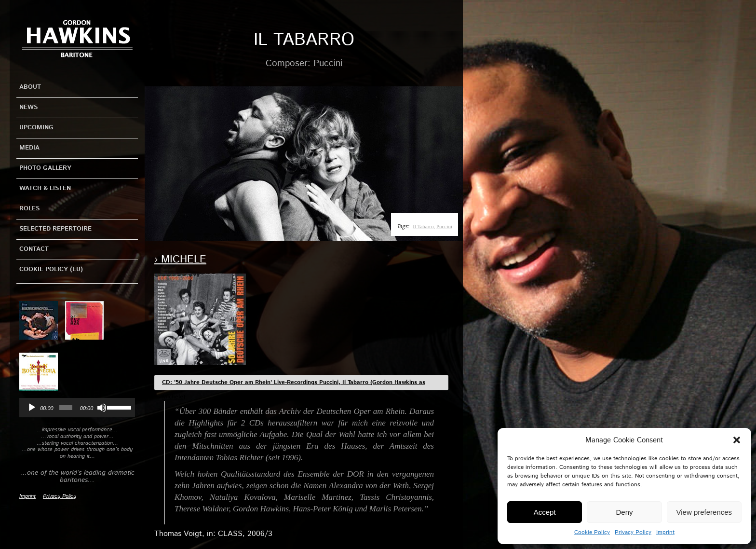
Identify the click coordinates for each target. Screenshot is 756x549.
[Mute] (102, 408)
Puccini (444, 226)
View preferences (704, 512)
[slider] (66, 408)
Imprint (665, 532)
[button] (737, 440)
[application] (77, 408)
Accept (545, 512)
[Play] (32, 408)
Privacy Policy (633, 532)
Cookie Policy (592, 532)
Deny (624, 512)
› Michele (180, 260)
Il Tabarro (423, 226)
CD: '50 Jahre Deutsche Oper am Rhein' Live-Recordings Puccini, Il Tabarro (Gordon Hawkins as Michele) (294, 384)
